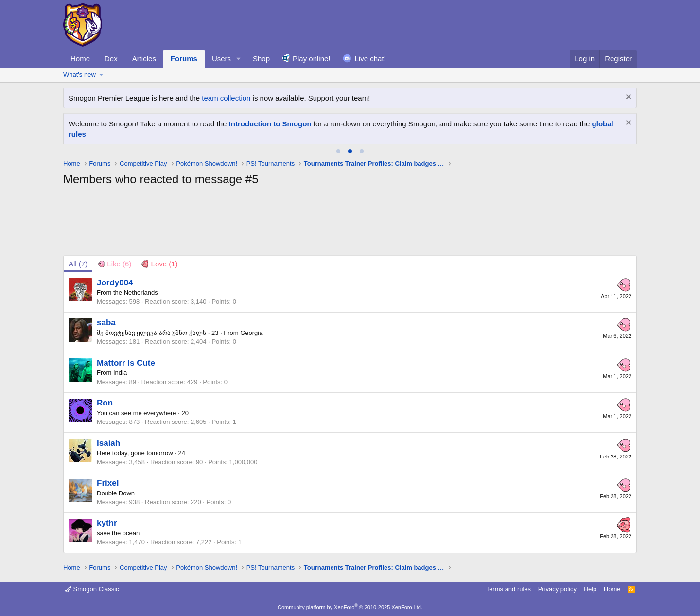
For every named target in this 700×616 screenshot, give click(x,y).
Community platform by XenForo (350, 607)
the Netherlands (136, 292)
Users (221, 59)
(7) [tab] (78, 264)
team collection (226, 98)
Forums (184, 59)
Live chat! (370, 59)
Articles (144, 59)
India (120, 373)
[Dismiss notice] (627, 98)
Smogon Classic (92, 589)
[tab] (338, 151)
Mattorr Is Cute (126, 363)
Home (80, 59)
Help (590, 589)
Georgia (251, 333)
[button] (239, 59)
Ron (105, 403)
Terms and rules (508, 589)
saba (106, 323)
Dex (111, 59)
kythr (107, 523)
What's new (79, 75)
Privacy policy (557, 589)
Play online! (312, 59)
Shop (261, 59)
